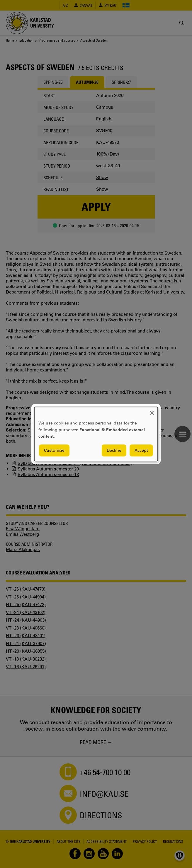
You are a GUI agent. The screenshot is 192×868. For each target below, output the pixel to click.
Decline (114, 450)
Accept (141, 450)
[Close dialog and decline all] (152, 411)
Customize (54, 450)
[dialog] (96, 434)
